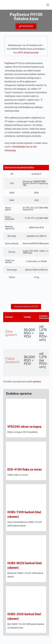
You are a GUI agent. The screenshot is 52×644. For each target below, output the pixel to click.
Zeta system (11, 333)
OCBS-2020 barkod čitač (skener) (24, 616)
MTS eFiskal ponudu (28, 53)
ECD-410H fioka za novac (25, 469)
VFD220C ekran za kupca (24, 427)
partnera (37, 382)
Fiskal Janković (12, 360)
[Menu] (48, 5)
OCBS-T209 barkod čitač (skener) (24, 514)
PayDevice (10, 63)
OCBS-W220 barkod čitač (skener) (25, 565)
